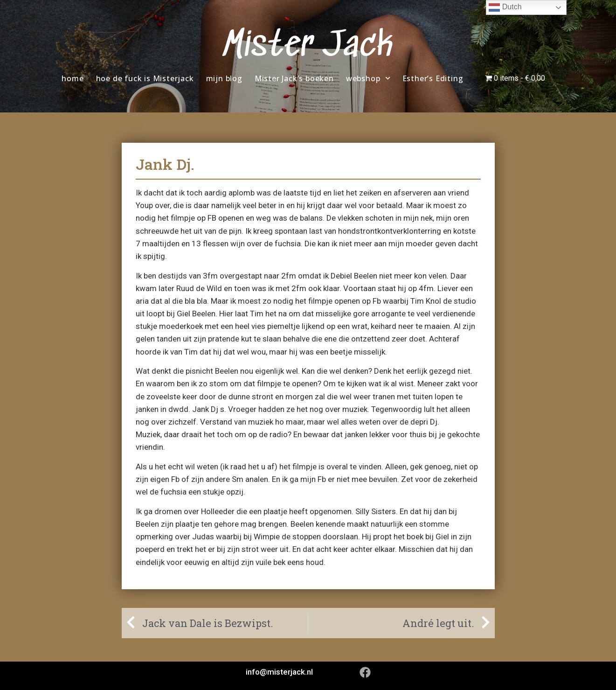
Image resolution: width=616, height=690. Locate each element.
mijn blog (224, 78)
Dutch (505, 7)
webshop (368, 78)
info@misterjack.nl (279, 672)
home (73, 78)
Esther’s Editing (433, 78)
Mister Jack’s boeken (294, 78)
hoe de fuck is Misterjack (145, 78)
